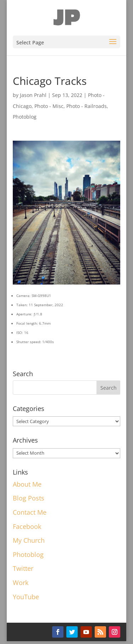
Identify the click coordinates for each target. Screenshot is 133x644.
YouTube (26, 597)
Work (21, 583)
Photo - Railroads (87, 106)
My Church (29, 540)
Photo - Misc (49, 106)
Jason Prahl (33, 95)
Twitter (23, 568)
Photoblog (25, 117)
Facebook (27, 526)
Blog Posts (29, 498)
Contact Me (30, 512)
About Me (27, 484)
